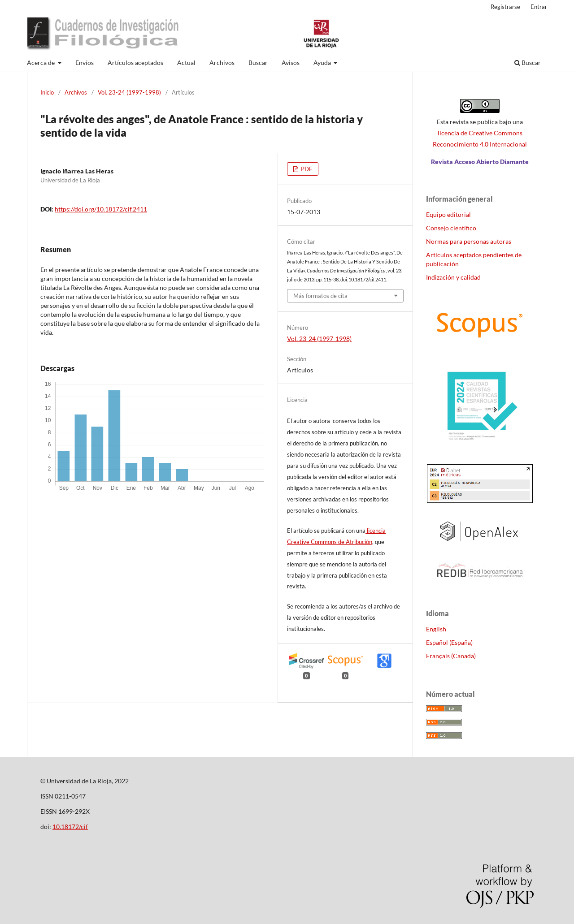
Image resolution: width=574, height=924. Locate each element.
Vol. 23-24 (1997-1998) (129, 92)
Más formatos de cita (320, 296)
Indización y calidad (453, 277)
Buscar (258, 63)
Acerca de (41, 63)
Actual (186, 63)
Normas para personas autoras (469, 241)
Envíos (85, 63)
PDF (306, 169)
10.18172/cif (70, 827)
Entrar (539, 7)
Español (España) (449, 642)
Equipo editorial (448, 214)
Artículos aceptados (135, 63)
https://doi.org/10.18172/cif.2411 (101, 209)
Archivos (222, 63)
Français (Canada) (451, 656)
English (436, 629)
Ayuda (323, 63)
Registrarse (505, 7)
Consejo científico (451, 228)
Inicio (47, 92)
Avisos (291, 63)
